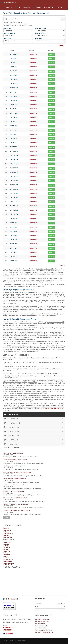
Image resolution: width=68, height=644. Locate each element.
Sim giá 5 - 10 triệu (12, 440)
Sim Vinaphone (7, 532)
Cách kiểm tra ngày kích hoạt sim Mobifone (15, 485)
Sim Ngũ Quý (6, 544)
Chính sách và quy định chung (43, 619)
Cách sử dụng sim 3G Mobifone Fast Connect (15, 498)
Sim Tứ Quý (6, 546)
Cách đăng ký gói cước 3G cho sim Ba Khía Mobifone (17, 472)
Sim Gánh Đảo (7, 558)
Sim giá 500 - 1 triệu (12, 423)
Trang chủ (8, 7)
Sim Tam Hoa (7, 548)
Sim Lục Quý (6, 543)
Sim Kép (5, 556)
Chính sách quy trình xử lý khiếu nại (44, 630)
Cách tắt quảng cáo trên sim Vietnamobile (14, 479)
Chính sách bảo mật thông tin (42, 622)
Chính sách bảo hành (40, 628)
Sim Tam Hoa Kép (8, 560)
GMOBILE (60, 7)
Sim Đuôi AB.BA (7, 561)
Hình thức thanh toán (40, 624)
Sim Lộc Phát (7, 551)
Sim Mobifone (7, 530)
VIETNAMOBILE (49, 7)
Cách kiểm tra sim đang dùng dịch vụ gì (13, 491)
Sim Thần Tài (7, 553)
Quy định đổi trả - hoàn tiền (42, 626)
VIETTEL (17, 7)
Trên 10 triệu (11, 444)
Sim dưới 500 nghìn (12, 419)
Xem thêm (62, 266)
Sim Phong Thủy (8, 537)
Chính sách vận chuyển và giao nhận (44, 632)
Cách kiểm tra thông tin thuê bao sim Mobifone (16, 504)
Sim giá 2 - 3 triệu (12, 431)
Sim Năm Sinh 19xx (8, 563)
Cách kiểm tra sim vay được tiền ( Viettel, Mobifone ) (17, 511)
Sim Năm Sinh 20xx (8, 565)
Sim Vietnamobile (8, 534)
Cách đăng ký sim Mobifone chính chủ (13, 453)
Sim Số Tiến (6, 555)
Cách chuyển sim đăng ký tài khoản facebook (15, 460)
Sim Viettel (6, 528)
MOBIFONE (27, 7)
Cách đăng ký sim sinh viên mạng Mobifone (15, 466)
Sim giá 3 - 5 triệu (12, 436)
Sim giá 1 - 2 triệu (12, 427)
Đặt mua (52, 54)
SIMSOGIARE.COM (9, 2)
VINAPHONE (37, 7)
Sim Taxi (5, 549)
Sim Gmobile (6, 536)
